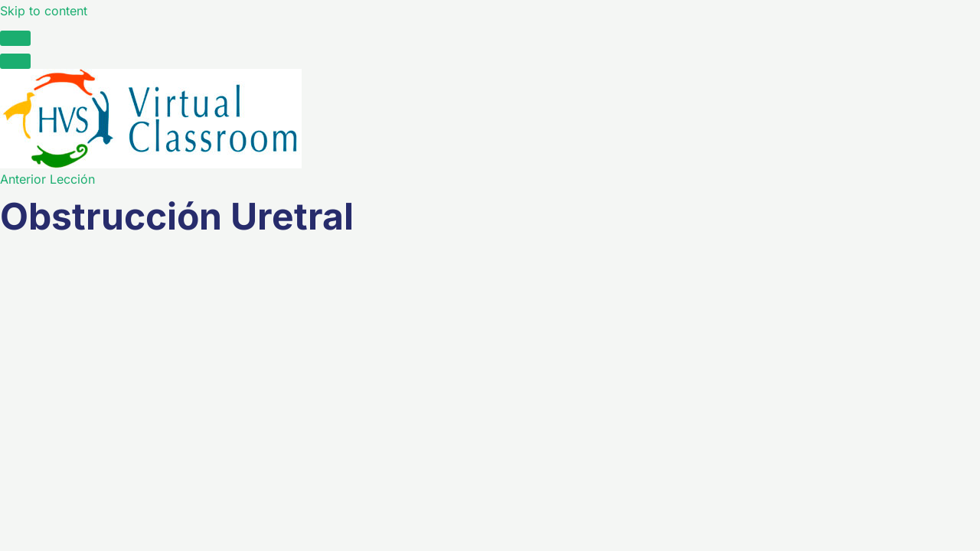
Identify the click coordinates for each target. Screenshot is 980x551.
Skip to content (44, 11)
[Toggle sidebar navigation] (15, 38)
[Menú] (15, 61)
